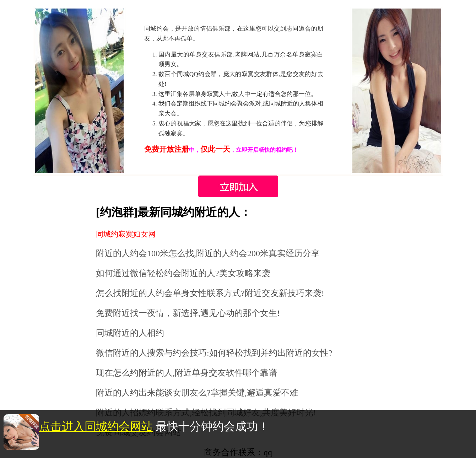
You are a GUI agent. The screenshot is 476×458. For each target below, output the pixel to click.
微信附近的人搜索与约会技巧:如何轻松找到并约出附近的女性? (214, 353)
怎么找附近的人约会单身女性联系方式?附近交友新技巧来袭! (210, 293)
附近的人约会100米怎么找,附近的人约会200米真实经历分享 (208, 253)
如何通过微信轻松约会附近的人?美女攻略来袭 (183, 273)
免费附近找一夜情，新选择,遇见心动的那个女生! (188, 313)
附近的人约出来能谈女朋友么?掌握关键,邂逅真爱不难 (197, 393)
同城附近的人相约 (130, 333)
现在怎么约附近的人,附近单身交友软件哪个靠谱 (186, 373)
